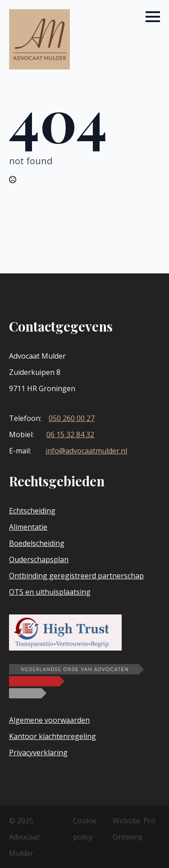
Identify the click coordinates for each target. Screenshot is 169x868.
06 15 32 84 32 (70, 434)
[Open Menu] (153, 17)
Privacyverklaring (38, 753)
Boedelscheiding (37, 543)
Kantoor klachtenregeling (53, 736)
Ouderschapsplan (39, 559)
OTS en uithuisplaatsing (50, 592)
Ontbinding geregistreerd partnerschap (76, 576)
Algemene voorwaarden (49, 720)
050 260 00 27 (72, 418)
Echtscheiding (32, 511)
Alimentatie (28, 527)
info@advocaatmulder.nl (86, 451)
